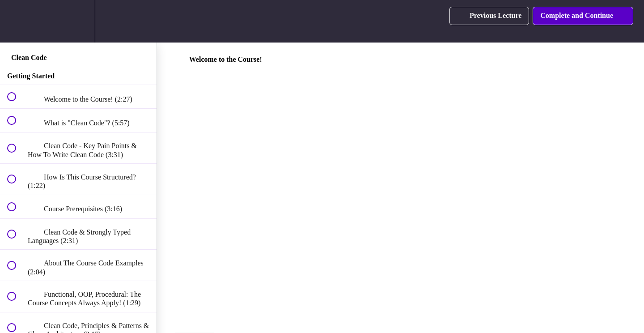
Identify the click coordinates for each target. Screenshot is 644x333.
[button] (17, 21)
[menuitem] (78, 21)
